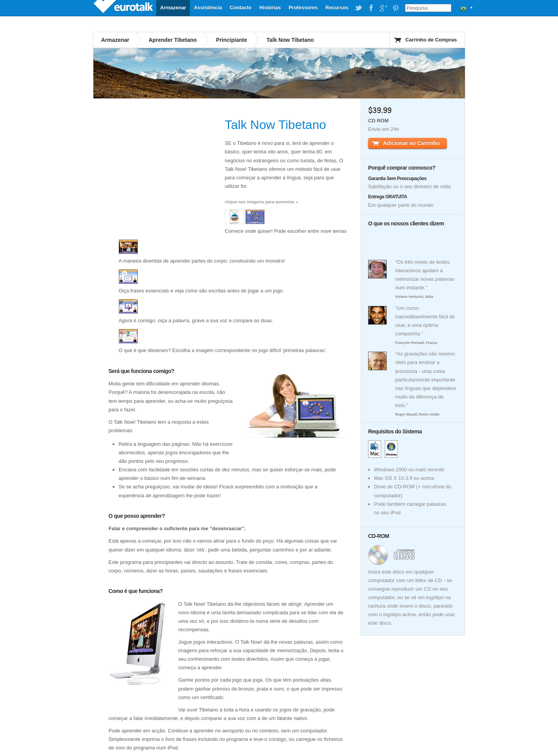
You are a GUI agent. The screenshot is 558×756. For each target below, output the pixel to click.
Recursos (337, 8)
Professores (303, 8)
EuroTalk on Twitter (358, 8)
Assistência (208, 8)
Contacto (241, 8)
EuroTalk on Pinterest (396, 8)
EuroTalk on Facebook (371, 8)
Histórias (270, 8)
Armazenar (173, 8)
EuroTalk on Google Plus (383, 8)
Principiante (232, 40)
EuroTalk (124, 8)
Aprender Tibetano (172, 40)
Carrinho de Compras (431, 40)
